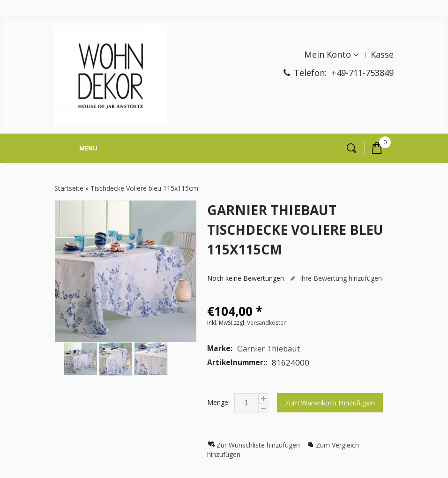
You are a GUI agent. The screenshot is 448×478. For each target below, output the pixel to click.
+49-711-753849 (362, 73)
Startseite (69, 188)
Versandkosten (267, 323)
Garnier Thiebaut (269, 348)
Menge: (218, 402)
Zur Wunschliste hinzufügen (259, 445)
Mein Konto (328, 54)
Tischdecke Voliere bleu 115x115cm (144, 188)
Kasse (382, 54)
